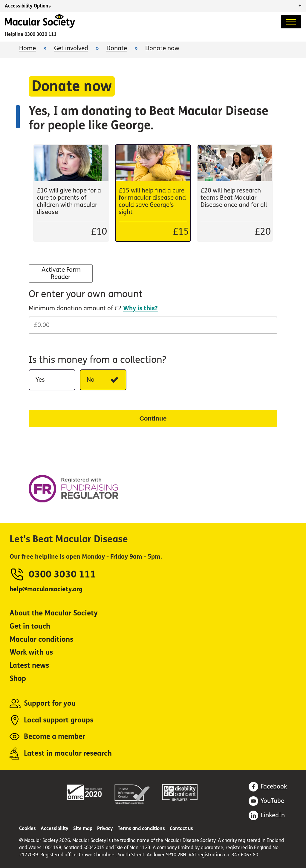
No (107, 382)
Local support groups (59, 720)
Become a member (55, 737)
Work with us (31, 652)
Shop (18, 679)
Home (27, 48)
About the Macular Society (54, 613)
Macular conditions (41, 639)
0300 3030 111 (40, 34)
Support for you (50, 703)
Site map (83, 828)
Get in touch (30, 626)
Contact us (181, 828)
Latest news (29, 665)
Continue (153, 418)
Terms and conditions (141, 828)
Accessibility (55, 828)
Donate (117, 48)
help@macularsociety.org (46, 589)
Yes (55, 382)
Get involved (71, 48)
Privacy (105, 828)
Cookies (27, 828)
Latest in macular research (68, 753)
